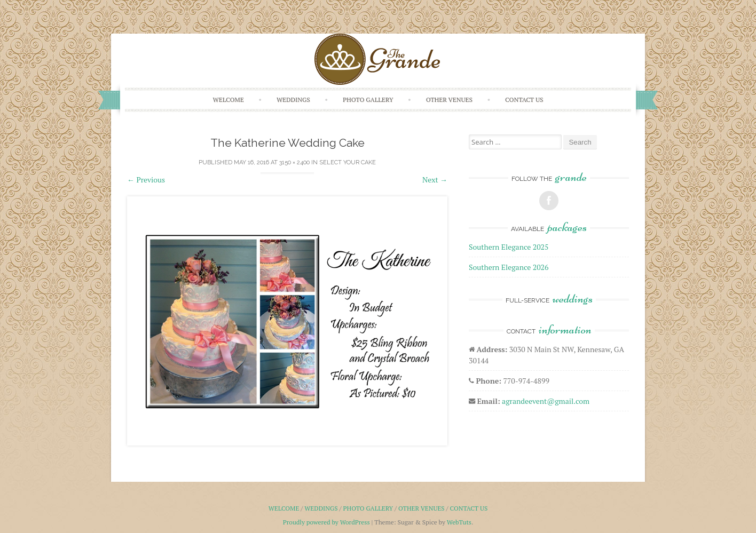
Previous (146, 180)
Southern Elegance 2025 (509, 247)
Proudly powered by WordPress (326, 522)
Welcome (229, 100)
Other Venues (449, 100)
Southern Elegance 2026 (509, 267)
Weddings (293, 100)
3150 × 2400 (294, 162)
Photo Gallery (368, 100)
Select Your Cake (348, 162)
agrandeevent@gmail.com (546, 401)
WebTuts (459, 522)
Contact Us (524, 100)
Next (435, 180)
